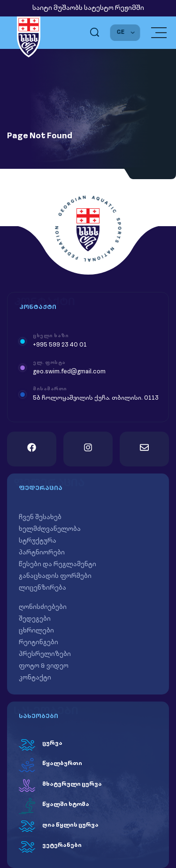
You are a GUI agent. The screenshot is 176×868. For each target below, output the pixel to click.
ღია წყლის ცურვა (70, 825)
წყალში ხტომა (66, 805)
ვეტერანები (62, 845)
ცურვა (52, 743)
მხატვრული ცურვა (72, 784)
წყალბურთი (62, 764)
